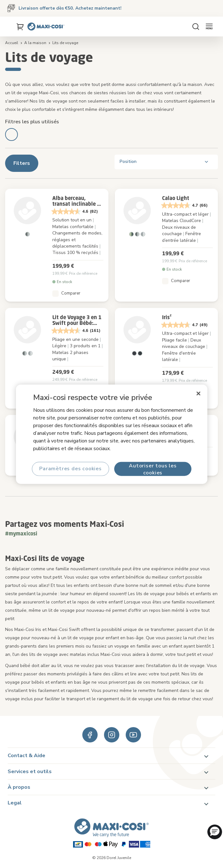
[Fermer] (198, 393)
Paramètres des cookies (71, 469)
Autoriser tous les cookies (153, 469)
